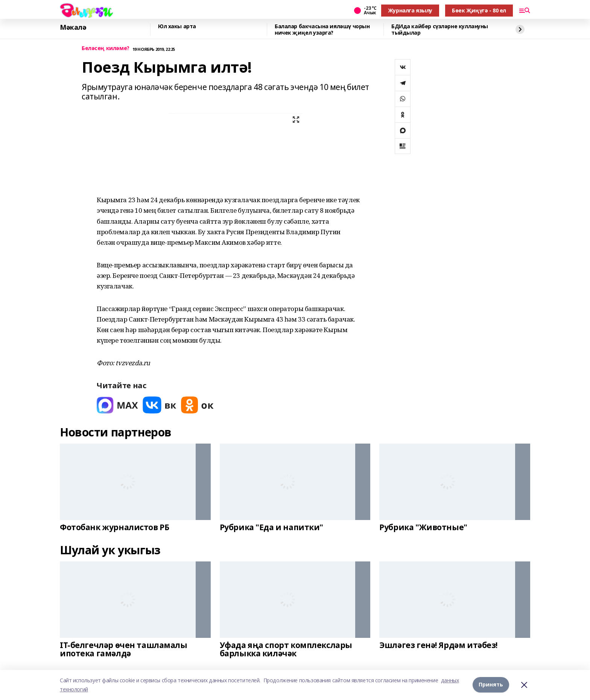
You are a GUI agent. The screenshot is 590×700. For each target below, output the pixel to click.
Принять (491, 685)
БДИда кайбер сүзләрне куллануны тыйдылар (440, 30)
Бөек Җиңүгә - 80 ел (479, 10)
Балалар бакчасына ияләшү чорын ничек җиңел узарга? (322, 30)
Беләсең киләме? (106, 48)
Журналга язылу (410, 10)
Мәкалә (73, 27)
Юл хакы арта (177, 27)
